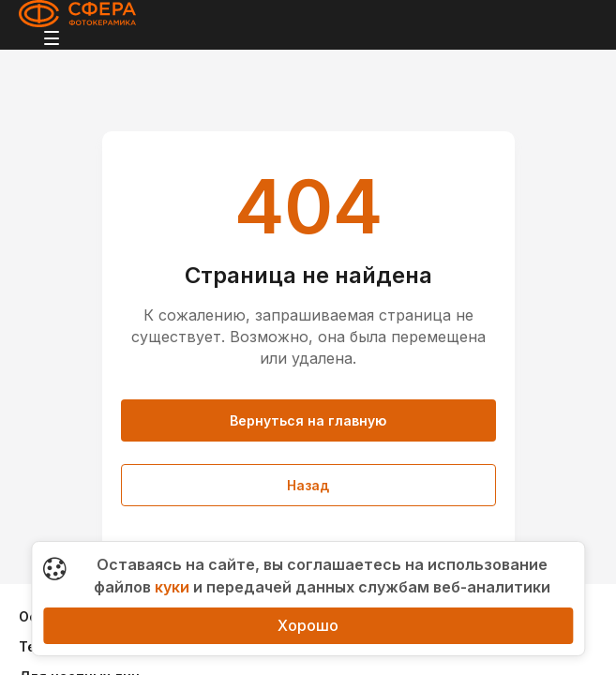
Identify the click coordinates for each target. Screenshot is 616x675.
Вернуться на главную (308, 420)
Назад (308, 485)
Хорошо (308, 625)
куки (172, 587)
